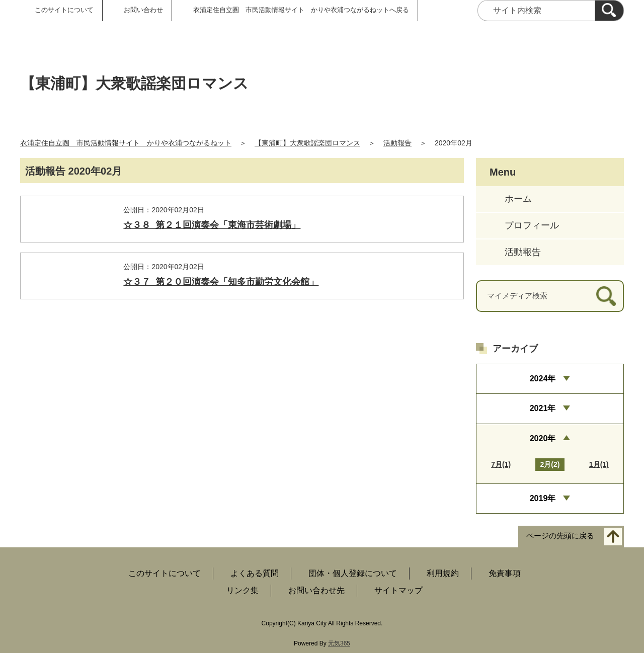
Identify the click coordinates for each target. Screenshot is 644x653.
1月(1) (599, 464)
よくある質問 (255, 573)
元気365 (339, 643)
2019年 (543, 498)
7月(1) (501, 464)
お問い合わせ (143, 10)
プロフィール (532, 225)
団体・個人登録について (353, 573)
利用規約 (443, 573)
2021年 (543, 408)
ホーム (518, 199)
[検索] (609, 11)
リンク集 (243, 590)
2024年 (543, 379)
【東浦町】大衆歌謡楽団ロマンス (307, 143)
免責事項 (505, 573)
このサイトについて (64, 10)
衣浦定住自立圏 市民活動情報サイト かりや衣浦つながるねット (126, 143)
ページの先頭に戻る (560, 536)
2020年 (543, 438)
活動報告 (397, 143)
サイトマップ (398, 590)
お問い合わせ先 (316, 590)
